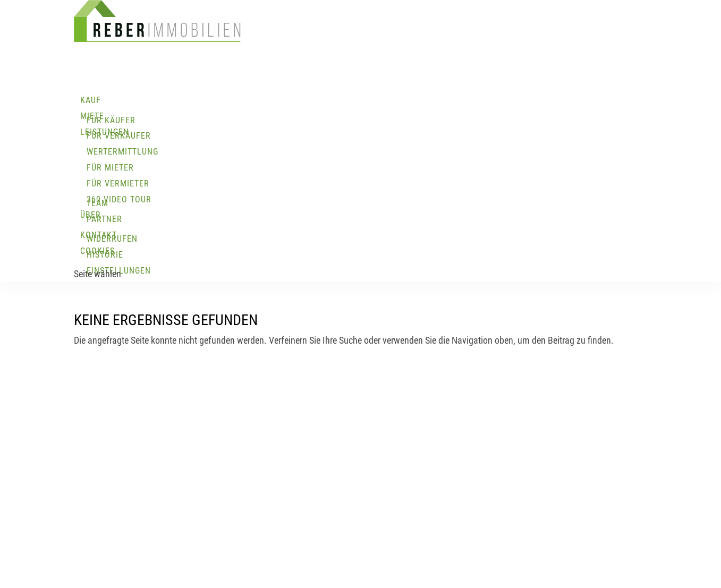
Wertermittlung (122, 152)
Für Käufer (111, 120)
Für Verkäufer (119, 136)
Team (97, 203)
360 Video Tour (119, 199)
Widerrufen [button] (112, 239)
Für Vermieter (118, 184)
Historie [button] (105, 255)
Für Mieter (110, 168)
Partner (104, 219)
